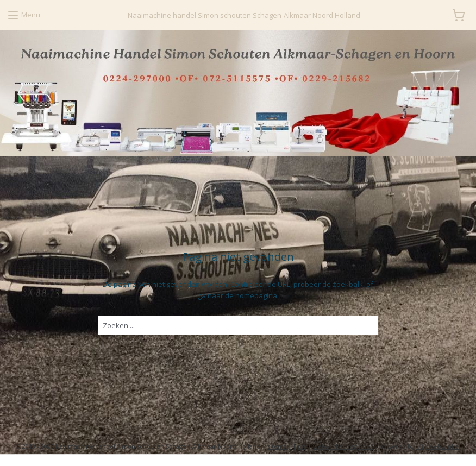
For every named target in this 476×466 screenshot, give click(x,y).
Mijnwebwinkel (438, 446)
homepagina (256, 295)
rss (302, 446)
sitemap (279, 446)
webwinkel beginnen (343, 446)
